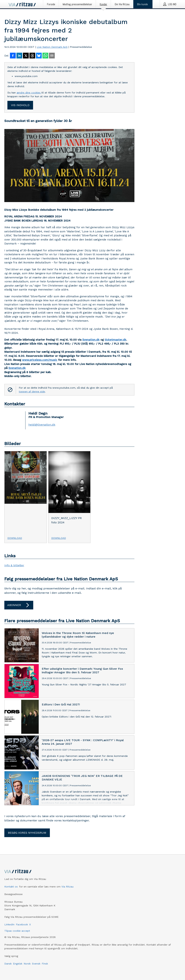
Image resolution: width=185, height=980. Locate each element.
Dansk (8, 964)
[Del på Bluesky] (39, 56)
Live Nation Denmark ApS (52, 47)
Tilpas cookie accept (17, 931)
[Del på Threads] (32, 56)
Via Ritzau (67, 887)
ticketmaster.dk (115, 340)
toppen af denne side (32, 391)
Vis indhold (20, 105)
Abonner (19, 605)
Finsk (45, 964)
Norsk (27, 964)
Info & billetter (14, 565)
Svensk (36, 964)
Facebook (22, 924)
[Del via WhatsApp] (45, 56)
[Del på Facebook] (13, 56)
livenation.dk (91, 340)
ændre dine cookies (29, 93)
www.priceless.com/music (40, 360)
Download (15, 538)
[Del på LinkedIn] (19, 56)
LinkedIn (9, 924)
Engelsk (18, 964)
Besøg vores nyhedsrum (27, 833)
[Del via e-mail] (52, 56)
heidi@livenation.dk (42, 425)
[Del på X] (26, 56)
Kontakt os (11, 887)
